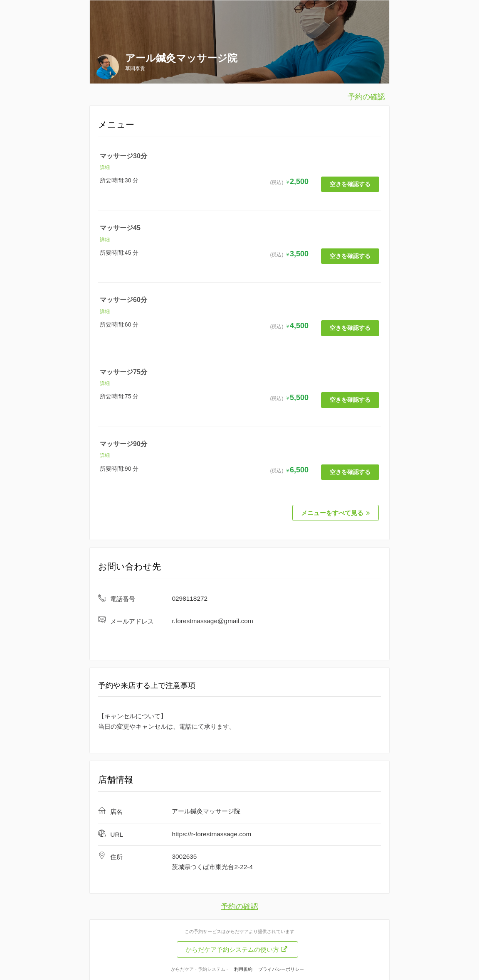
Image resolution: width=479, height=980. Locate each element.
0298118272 (190, 596)
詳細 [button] (105, 167)
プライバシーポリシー (281, 967)
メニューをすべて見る (336, 511)
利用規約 (243, 967)
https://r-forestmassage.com (211, 831)
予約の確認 (366, 97)
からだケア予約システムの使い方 (236, 947)
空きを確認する (350, 183)
